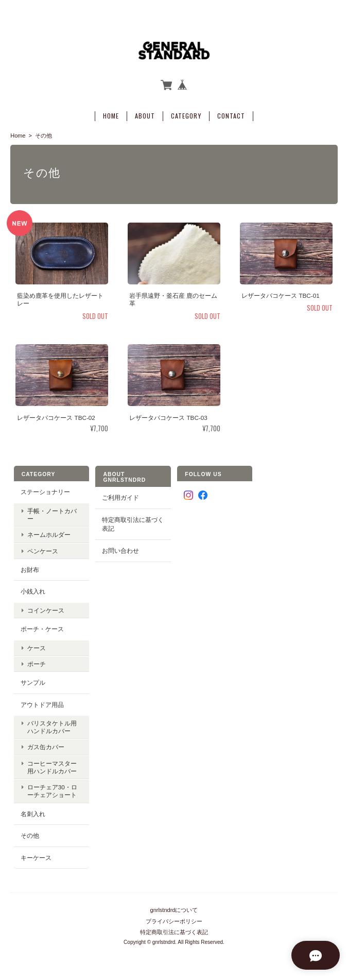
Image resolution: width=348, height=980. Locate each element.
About (145, 113)
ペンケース (43, 548)
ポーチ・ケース (42, 626)
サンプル (33, 680)
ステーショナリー (45, 489)
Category (186, 113)
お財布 (30, 567)
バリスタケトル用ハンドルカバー (52, 724)
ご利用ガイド (120, 495)
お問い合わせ (120, 548)
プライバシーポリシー (174, 915)
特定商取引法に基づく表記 (133, 522)
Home (111, 113)
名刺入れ (33, 811)
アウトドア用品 (42, 702)
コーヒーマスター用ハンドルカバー (52, 764)
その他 (30, 833)
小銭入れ (33, 589)
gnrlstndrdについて (174, 904)
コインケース (46, 608)
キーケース (36, 855)
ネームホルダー (49, 532)
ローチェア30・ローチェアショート (52, 788)
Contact (231, 113)
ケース (37, 645)
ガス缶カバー (46, 744)
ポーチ (37, 661)
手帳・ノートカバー (52, 512)
